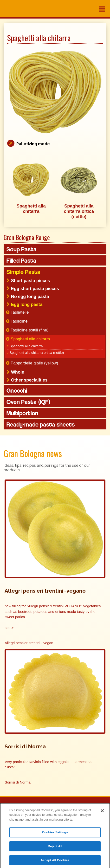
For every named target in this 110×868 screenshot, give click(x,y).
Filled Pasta (21, 260)
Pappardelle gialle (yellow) (34, 363)
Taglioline (19, 321)
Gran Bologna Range (27, 237)
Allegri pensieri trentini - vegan (29, 643)
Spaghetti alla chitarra (30, 339)
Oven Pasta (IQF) (28, 402)
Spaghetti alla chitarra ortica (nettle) (37, 353)
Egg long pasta (27, 304)
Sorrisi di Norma (18, 782)
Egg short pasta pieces (35, 289)
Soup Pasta (22, 249)
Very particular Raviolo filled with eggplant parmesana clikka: (48, 764)
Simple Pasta (23, 272)
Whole (18, 372)
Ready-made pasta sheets (41, 424)
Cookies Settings (55, 833)
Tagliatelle (20, 312)
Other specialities (29, 380)
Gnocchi (17, 390)
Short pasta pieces (31, 281)
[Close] (102, 812)
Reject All (55, 847)
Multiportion (22, 413)
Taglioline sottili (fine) (29, 330)
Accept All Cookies (55, 861)
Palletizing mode (33, 144)
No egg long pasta (30, 297)
